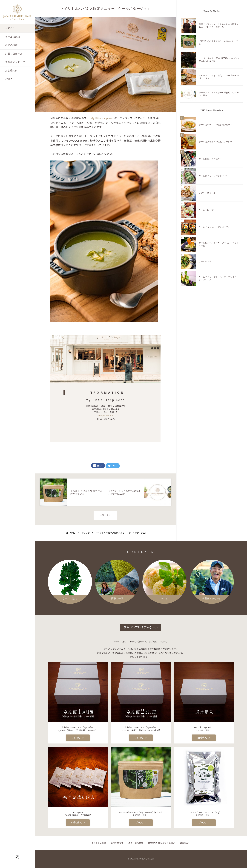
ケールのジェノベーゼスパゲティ (215, 227)
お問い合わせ (117, 843)
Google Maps (105, 415)
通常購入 (204, 738)
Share (98, 466)
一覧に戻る (105, 515)
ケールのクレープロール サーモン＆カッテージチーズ (219, 278)
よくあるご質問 (99, 843)
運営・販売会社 (136, 843)
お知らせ (10, 28)
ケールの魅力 (13, 37)
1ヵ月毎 (78, 738)
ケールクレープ (206, 210)
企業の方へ (185, 843)
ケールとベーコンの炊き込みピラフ (216, 125)
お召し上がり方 (14, 54)
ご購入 (9, 79)
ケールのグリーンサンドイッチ (213, 176)
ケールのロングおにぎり (210, 159)
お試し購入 (78, 823)
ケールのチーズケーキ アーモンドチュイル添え (219, 244)
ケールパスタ (205, 261)
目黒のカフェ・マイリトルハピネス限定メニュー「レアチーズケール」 (219, 26)
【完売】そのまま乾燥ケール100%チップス (218, 43)
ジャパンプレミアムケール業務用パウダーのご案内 (219, 94)
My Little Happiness (102, 118)
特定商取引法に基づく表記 (161, 843)
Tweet (113, 466)
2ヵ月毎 (141, 738)
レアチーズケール (207, 193)
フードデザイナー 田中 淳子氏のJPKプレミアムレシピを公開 (219, 60)
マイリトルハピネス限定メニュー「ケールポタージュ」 (120, 533)
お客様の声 (11, 71)
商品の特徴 (11, 45)
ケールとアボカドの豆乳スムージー (216, 142)
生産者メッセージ (15, 62)
